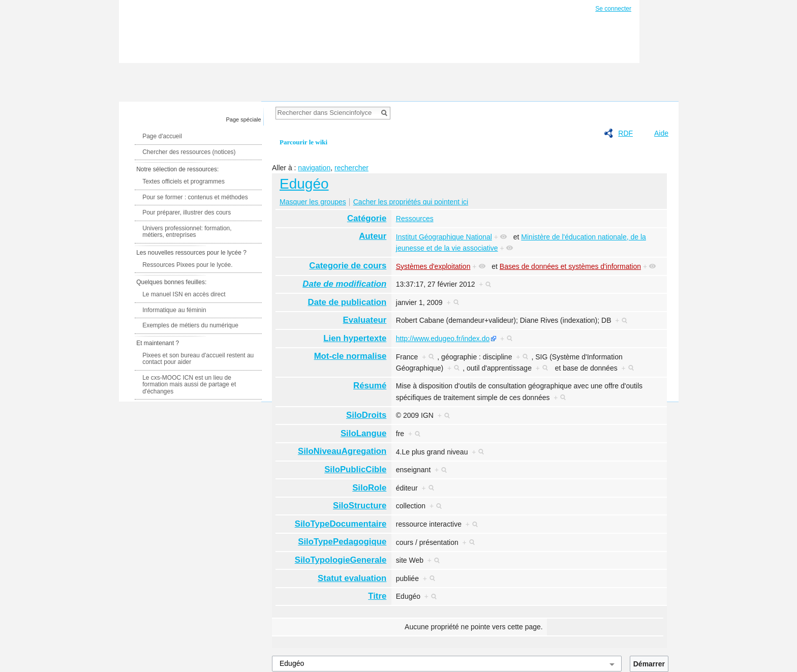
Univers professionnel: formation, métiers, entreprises (187, 232)
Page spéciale (244, 119)
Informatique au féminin (174, 310)
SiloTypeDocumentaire (341, 524)
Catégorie (367, 218)
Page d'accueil (162, 136)
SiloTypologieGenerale (341, 560)
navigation (314, 168)
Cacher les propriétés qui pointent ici (411, 202)
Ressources (415, 219)
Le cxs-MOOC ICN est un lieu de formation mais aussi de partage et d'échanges (189, 385)
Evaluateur (365, 320)
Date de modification (344, 284)
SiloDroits (366, 415)
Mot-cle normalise (350, 356)
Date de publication (347, 302)
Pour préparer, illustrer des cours (187, 212)
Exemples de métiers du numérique (190, 325)
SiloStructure (360, 506)
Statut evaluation (352, 578)
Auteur (373, 236)
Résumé (370, 386)
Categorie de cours (348, 266)
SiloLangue (363, 433)
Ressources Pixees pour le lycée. (187, 265)
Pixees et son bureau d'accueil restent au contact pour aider (198, 359)
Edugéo (304, 184)
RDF (625, 133)
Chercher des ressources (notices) (189, 152)
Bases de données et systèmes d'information (570, 266)
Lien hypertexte (355, 338)
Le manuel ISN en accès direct (184, 294)
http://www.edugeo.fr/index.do (443, 339)
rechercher (351, 168)
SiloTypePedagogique (342, 542)
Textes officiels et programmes (183, 181)
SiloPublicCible (355, 469)
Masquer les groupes (313, 202)
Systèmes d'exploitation (433, 266)
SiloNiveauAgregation (342, 451)
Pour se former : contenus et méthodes (195, 197)
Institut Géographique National (444, 237)
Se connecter (613, 9)
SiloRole (369, 488)
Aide (661, 133)
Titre (377, 596)
